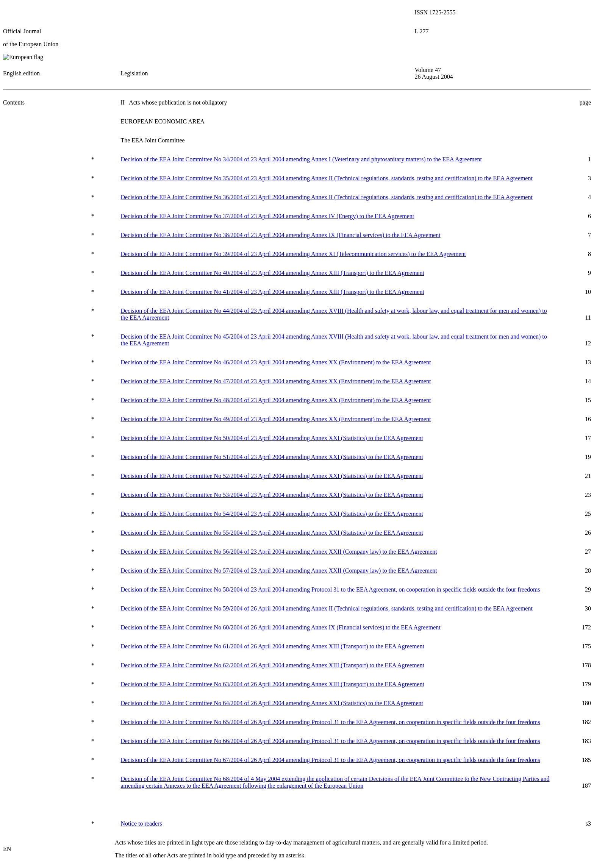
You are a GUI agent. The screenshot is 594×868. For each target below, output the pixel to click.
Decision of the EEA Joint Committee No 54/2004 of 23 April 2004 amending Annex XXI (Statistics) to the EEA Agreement (272, 514)
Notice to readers (141, 824)
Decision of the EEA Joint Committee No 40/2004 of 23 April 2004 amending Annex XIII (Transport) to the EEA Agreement (272, 273)
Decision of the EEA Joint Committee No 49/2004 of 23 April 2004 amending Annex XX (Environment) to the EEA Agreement (276, 419)
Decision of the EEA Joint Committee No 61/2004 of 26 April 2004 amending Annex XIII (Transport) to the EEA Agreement (272, 646)
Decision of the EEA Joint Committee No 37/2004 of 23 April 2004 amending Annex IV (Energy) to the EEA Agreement (267, 216)
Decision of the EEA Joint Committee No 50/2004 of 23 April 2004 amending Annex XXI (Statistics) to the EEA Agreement (272, 438)
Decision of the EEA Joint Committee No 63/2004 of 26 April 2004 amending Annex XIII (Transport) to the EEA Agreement (272, 684)
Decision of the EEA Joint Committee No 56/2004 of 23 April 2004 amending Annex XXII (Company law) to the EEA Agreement (279, 552)
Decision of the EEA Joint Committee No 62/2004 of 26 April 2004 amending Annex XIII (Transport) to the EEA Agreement (272, 665)
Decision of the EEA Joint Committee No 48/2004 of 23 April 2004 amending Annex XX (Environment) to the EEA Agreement (276, 400)
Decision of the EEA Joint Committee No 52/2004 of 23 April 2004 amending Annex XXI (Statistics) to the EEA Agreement (272, 476)
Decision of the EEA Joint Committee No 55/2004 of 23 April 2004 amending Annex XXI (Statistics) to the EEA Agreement (272, 533)
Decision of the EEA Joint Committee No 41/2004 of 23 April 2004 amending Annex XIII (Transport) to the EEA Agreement (272, 292)
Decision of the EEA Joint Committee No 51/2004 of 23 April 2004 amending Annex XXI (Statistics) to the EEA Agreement (272, 457)
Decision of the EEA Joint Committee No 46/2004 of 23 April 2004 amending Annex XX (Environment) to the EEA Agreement (276, 362)
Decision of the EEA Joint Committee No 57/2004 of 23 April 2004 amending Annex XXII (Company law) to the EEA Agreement (279, 571)
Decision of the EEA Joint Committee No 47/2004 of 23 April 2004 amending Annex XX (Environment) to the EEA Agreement (276, 381)
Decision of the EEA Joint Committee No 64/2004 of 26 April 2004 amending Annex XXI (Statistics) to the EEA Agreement (272, 703)
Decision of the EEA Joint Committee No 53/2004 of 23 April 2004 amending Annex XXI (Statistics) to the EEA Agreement (272, 495)
